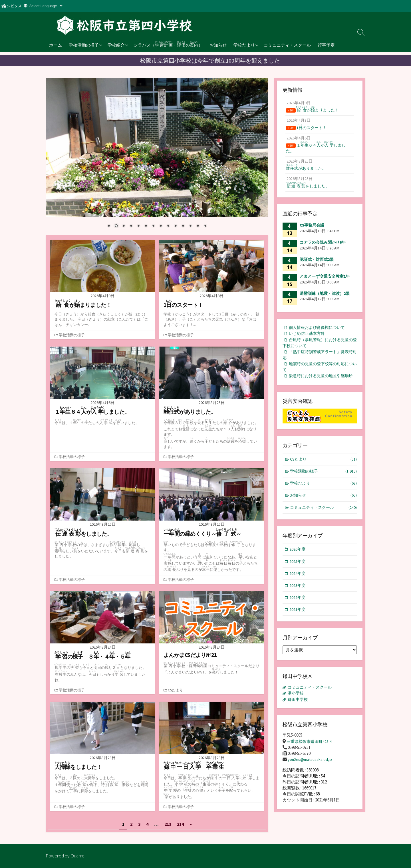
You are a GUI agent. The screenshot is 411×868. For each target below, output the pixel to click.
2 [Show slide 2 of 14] (116, 226)
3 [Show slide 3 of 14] (124, 226)
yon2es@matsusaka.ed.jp (310, 778)
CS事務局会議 (312, 229)
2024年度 (298, 591)
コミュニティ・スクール (287, 45)
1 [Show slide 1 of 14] (109, 226)
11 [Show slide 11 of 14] (183, 226)
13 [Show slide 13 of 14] (198, 226)
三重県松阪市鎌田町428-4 (311, 759)
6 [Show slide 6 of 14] (146, 226)
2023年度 (298, 603)
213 (168, 824)
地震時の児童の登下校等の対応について (318, 374)
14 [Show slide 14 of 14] (205, 226)
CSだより (176, 690)
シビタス (14, 6)
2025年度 (298, 578)
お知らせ (218, 45)
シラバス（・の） (168, 44)
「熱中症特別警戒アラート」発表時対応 (318, 361)
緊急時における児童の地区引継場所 (318, 387)
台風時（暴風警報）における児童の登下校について (318, 348)
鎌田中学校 (299, 718)
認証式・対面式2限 (317, 263)
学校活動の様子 (84, 45)
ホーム (56, 45)
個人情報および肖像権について (319, 332)
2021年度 (298, 628)
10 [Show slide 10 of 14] (176, 226)
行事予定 (326, 45)
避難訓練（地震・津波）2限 (325, 297)
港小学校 (297, 712)
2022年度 (298, 616)
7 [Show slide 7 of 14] (153, 226)
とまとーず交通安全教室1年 (325, 281)
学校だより (244, 45)
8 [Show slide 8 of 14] (161, 226)
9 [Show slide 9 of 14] (168, 226)
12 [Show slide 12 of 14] (190, 226)
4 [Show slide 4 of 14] (131, 226)
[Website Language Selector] (46, 6)
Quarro (78, 856)
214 (180, 824)
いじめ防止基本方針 (308, 338)
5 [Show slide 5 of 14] (138, 226)
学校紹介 (116, 45)
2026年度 (298, 566)
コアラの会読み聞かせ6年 (323, 247)
